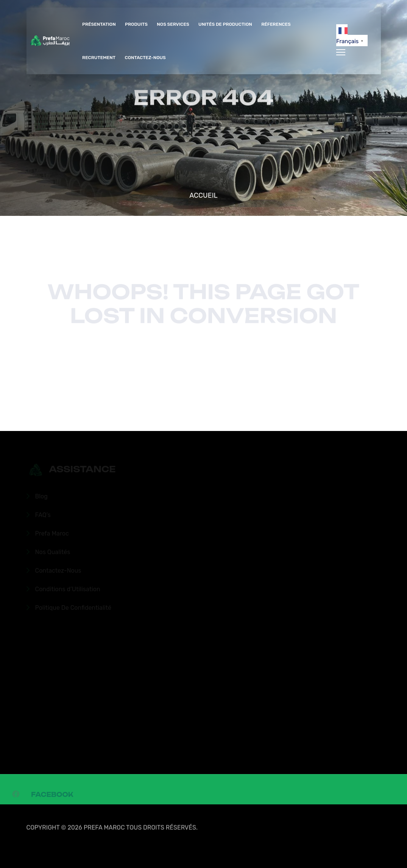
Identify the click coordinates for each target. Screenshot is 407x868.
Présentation (99, 24)
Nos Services (173, 24)
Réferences (276, 24)
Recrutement (99, 58)
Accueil (203, 195)
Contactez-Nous (145, 58)
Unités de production (225, 24)
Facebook (52, 796)
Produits (136, 24)
